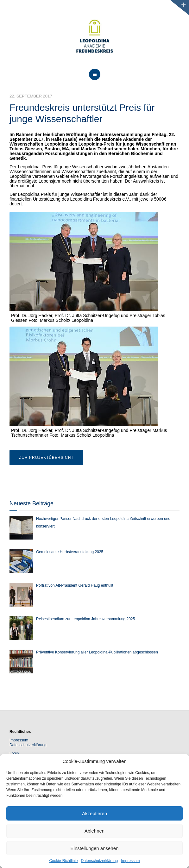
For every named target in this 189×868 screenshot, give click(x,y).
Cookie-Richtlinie (63, 861)
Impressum (130, 861)
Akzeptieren (94, 813)
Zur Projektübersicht (46, 458)
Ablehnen (94, 831)
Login (14, 753)
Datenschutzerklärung (99, 861)
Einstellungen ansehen (95, 848)
